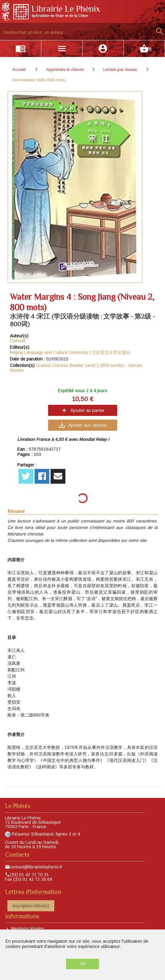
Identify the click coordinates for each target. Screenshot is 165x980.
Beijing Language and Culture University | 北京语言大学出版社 (70, 352)
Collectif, (18, 341)
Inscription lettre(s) (31, 906)
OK (83, 964)
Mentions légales (28, 929)
